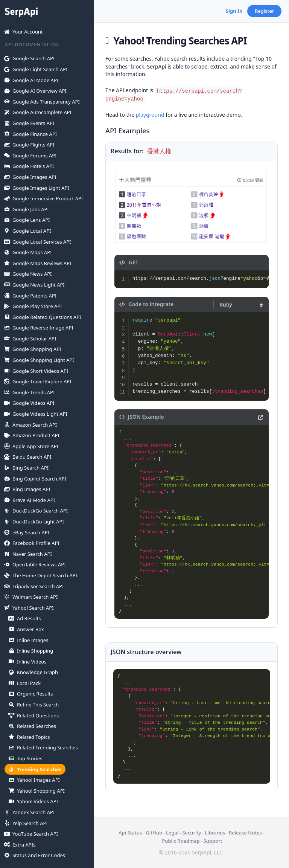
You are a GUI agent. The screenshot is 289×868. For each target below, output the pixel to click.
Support (213, 841)
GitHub (154, 833)
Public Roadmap (181, 841)
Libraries (215, 833)
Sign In (234, 11)
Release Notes (245, 833)
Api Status (130, 833)
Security (192, 833)
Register (265, 11)
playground (150, 115)
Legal (172, 833)
